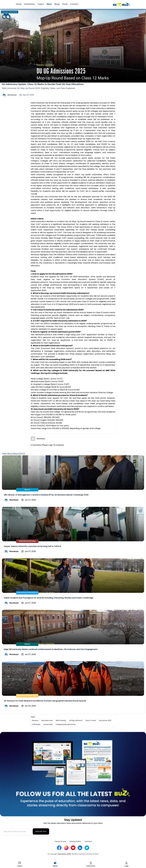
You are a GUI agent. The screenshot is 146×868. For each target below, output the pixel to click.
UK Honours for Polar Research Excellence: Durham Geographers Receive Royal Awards (45, 701)
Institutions (29, 4)
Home (19, 4)
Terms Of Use (60, 841)
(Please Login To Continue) (53, 445)
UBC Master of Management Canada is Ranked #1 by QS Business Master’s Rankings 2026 (46, 495)
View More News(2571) (14, 454)
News (49, 4)
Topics (41, 4)
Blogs (57, 4)
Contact (74, 4)
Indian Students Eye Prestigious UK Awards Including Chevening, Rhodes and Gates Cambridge (49, 598)
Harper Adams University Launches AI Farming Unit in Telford (32, 546)
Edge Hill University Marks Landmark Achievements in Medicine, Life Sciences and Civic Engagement (51, 649)
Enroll (65, 4)
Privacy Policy (75, 841)
